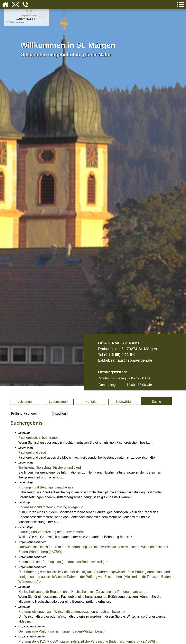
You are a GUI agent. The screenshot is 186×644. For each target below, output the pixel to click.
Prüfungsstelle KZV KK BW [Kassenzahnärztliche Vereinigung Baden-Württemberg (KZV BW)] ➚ (88, 641)
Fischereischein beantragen (39, 438)
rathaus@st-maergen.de (132, 360)
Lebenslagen (58, 402)
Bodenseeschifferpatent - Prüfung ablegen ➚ (51, 507)
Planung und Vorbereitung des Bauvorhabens (51, 532)
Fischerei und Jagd (32, 453)
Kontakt (91, 402)
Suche (156, 402)
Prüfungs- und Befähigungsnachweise (46, 487)
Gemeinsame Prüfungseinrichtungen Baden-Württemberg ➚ (62, 631)
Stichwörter (124, 402)
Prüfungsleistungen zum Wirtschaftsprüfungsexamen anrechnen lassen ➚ (72, 612)
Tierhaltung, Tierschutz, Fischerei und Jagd (50, 467)
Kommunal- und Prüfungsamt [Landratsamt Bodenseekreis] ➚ (63, 562)
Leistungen (26, 402)
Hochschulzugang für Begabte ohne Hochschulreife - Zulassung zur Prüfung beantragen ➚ (84, 592)
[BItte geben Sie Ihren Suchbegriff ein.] (31, 414)
